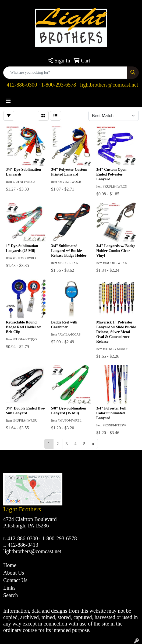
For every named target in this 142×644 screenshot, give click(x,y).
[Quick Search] (65, 73)
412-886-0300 (22, 85)
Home (10, 565)
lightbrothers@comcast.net (109, 85)
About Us (14, 573)
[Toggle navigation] (8, 101)
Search (10, 595)
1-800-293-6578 (59, 85)
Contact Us (15, 580)
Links (9, 588)
